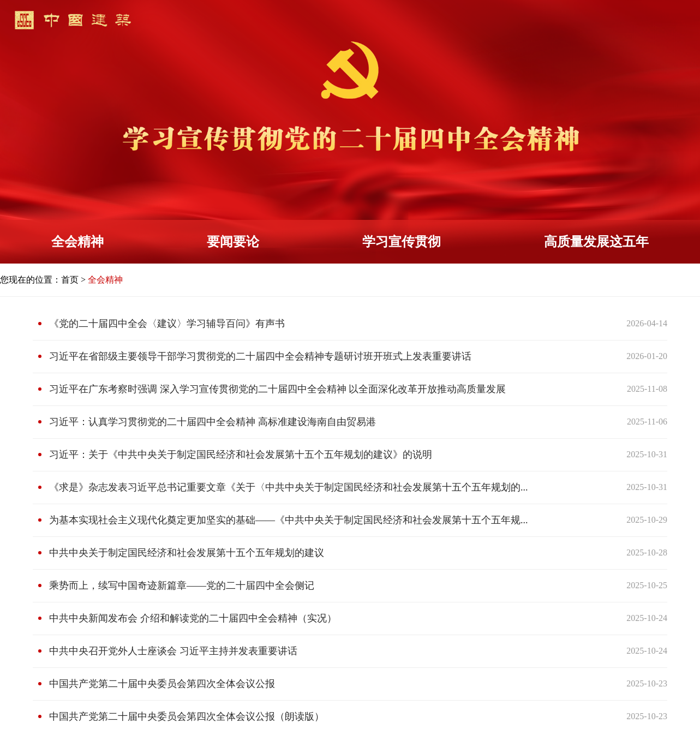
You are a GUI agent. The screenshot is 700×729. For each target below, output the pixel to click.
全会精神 (77, 242)
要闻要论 (233, 242)
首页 (70, 280)
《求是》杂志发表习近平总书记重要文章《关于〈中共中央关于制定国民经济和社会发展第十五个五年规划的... (289, 487)
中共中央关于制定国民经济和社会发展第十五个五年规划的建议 (187, 553)
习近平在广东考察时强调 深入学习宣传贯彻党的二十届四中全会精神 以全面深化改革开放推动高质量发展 (277, 389)
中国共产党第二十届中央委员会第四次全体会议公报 (162, 684)
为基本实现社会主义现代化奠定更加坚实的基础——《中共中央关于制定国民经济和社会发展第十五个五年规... (289, 520)
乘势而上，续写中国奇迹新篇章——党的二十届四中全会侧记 (182, 585)
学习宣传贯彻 (402, 242)
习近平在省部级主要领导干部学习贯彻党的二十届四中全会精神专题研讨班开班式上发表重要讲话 (260, 356)
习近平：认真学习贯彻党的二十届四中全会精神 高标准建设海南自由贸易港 (213, 422)
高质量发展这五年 (596, 242)
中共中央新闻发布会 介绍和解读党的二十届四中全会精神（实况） (193, 618)
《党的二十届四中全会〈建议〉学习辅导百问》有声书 (167, 324)
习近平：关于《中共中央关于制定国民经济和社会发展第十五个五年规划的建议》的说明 (241, 455)
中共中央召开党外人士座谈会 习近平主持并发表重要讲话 (173, 651)
